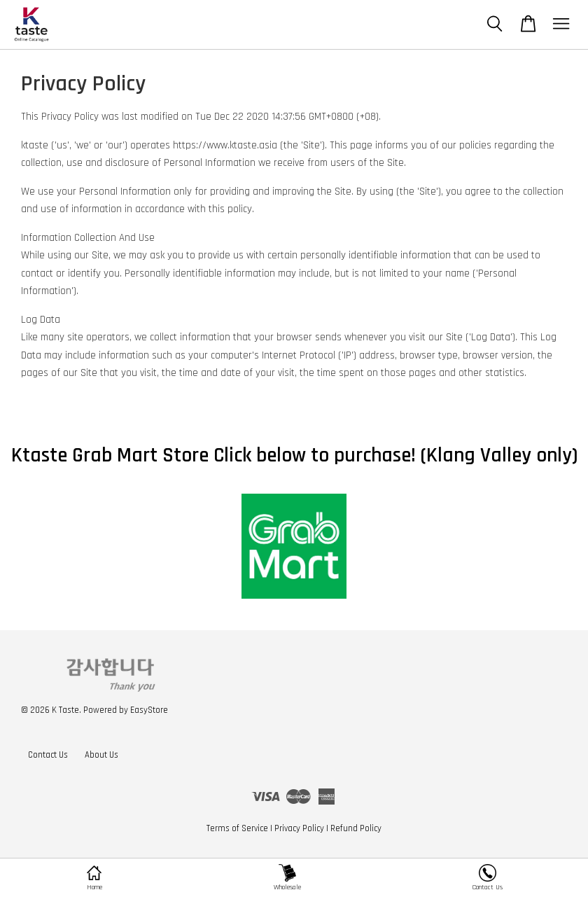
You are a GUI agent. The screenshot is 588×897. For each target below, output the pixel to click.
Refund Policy (356, 828)
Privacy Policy (299, 828)
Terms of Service (237, 828)
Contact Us (48, 755)
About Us (101, 755)
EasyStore (149, 710)
